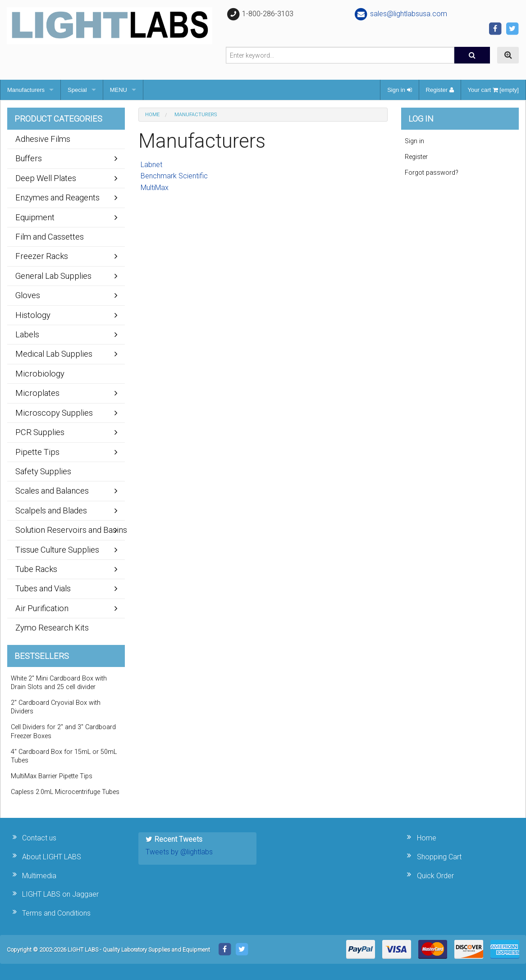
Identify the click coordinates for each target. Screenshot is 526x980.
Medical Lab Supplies (54, 354)
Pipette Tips (37, 452)
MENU (119, 90)
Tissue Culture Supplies (57, 550)
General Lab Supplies (53, 276)
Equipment (35, 217)
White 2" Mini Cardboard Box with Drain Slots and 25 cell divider (59, 683)
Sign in (399, 90)
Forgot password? (432, 173)
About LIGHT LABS (52, 857)
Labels (27, 334)
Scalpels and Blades (51, 510)
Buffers (29, 158)
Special (77, 90)
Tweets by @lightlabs (179, 852)
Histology (33, 315)
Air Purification (42, 608)
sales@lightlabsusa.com (400, 14)
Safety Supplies (43, 471)
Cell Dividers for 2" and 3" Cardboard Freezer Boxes (63, 731)
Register (440, 90)
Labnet (151, 165)
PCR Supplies (40, 432)
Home (152, 115)
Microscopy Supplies (54, 413)
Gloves (28, 295)
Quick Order (435, 876)
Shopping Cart (439, 857)
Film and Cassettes (50, 237)
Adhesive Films (43, 139)
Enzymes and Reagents (57, 197)
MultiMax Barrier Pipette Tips (52, 776)
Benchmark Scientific (174, 176)
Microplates (37, 393)
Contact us (39, 838)
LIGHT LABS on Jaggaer (60, 894)
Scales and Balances (52, 491)
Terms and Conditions (56, 913)
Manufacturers (26, 90)
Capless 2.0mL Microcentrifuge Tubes (65, 792)
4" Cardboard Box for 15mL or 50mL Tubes (64, 756)
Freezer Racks (42, 256)
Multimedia (39, 876)
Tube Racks (36, 569)
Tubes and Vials (43, 588)
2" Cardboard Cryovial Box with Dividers (56, 707)
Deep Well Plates (46, 178)
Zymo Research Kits (52, 628)
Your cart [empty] (493, 90)
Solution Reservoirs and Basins (70, 530)
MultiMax (155, 188)
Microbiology (40, 374)
